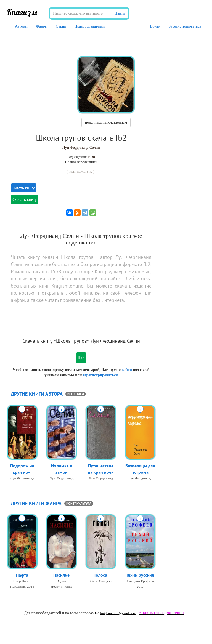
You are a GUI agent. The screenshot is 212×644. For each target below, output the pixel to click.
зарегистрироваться (100, 375)
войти (127, 370)
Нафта (22, 575)
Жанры (42, 26)
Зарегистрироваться (185, 26)
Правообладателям (90, 26)
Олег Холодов (101, 581)
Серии (61, 26)
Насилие (61, 575)
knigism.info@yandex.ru (116, 613)
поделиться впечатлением (106, 122)
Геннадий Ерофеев (140, 581)
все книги (76, 394)
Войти (155, 26)
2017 (140, 586)
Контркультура (80, 172)
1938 (91, 157)
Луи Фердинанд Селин (81, 147)
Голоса (101, 575)
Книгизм (22, 12)
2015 (31, 586)
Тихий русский (140, 575)
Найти (120, 13)
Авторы (21, 26)
